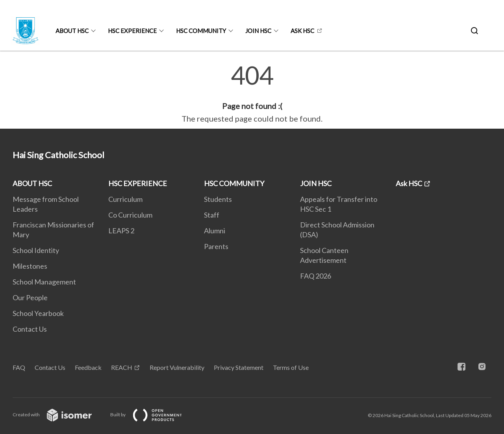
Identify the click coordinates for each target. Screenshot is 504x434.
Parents (216, 246)
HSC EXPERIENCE (132, 31)
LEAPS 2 (121, 231)
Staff (212, 215)
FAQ (19, 367)
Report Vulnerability (177, 367)
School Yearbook (38, 313)
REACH (122, 367)
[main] (252, 94)
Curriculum (125, 199)
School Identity (36, 250)
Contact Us (30, 329)
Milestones (30, 266)
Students (218, 199)
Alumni (215, 231)
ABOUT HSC (72, 31)
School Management (44, 282)
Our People (30, 297)
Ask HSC (302, 31)
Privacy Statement (239, 367)
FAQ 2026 (316, 276)
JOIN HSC (258, 31)
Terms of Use (291, 367)
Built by (152, 415)
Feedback (88, 367)
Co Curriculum (130, 215)
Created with (58, 415)
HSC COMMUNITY (201, 31)
